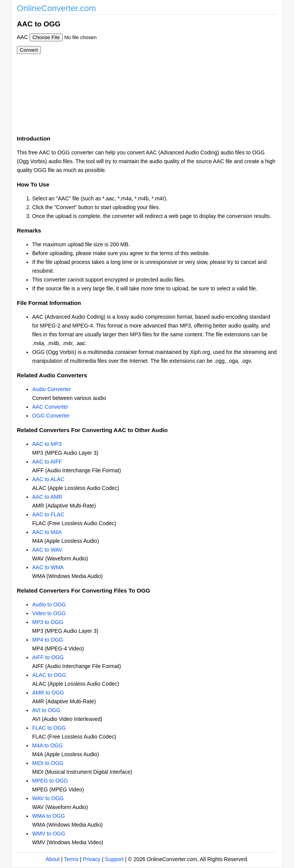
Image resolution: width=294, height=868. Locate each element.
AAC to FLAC (48, 514)
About (53, 859)
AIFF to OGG (48, 657)
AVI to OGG (46, 710)
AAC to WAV (47, 550)
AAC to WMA (48, 567)
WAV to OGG (48, 798)
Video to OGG (49, 613)
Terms (71, 859)
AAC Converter (50, 407)
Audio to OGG (49, 604)
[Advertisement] (188, 72)
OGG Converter (51, 416)
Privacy (91, 859)
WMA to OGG (49, 816)
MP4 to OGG (48, 640)
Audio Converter (51, 389)
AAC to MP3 (47, 444)
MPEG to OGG (50, 781)
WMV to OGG (49, 834)
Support (114, 859)
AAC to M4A (47, 532)
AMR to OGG (48, 693)
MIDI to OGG (48, 763)
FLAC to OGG (49, 728)
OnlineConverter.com (56, 8)
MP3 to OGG (48, 622)
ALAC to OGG (49, 675)
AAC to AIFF (47, 462)
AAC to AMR (47, 497)
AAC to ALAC (48, 479)
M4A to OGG (47, 745)
